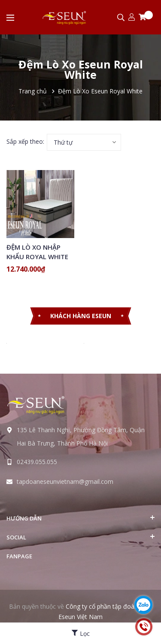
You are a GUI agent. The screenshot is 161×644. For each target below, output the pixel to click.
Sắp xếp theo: (25, 141)
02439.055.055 (37, 462)
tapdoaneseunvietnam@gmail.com (65, 481)
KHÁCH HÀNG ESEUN (81, 316)
